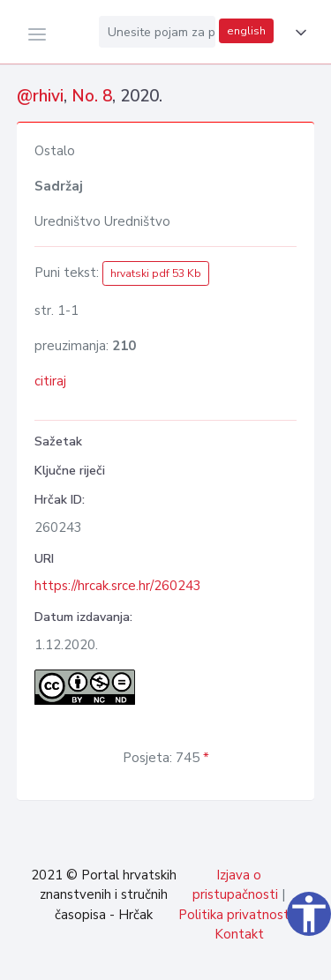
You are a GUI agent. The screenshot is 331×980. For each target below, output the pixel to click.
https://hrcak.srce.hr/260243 (118, 586)
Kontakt (239, 934)
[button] (297, 33)
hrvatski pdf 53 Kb (156, 273)
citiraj (50, 381)
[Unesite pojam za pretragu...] (157, 32)
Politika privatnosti (235, 915)
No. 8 (92, 96)
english (246, 31)
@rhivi (40, 96)
